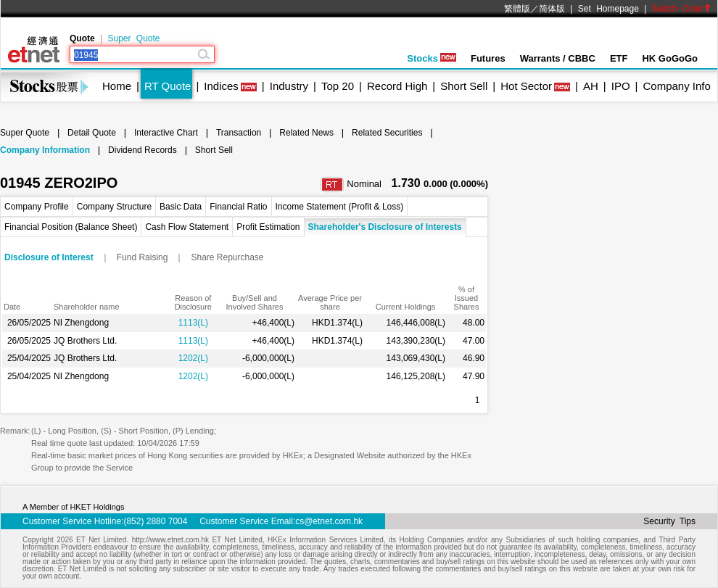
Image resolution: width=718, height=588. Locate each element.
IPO (621, 86)
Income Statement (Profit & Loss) (340, 207)
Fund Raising (143, 257)
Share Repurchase (227, 257)
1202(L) (193, 358)
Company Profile (37, 207)
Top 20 (338, 86)
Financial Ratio (238, 207)
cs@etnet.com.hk (329, 521)
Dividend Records (143, 150)
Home (117, 86)
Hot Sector (526, 86)
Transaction (239, 133)
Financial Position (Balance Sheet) (71, 227)
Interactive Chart (166, 133)
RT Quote (168, 86)
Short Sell (464, 86)
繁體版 (517, 9)
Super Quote (133, 38)
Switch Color (682, 9)
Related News (306, 133)
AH (591, 86)
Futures (488, 58)
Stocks (432, 58)
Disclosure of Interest (49, 257)
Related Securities (387, 133)
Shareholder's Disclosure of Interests (385, 227)
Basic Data (181, 207)
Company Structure (114, 207)
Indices (221, 86)
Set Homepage (608, 9)
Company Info (676, 86)
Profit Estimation (268, 227)
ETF (619, 58)
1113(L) (193, 323)
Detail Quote (92, 133)
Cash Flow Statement (187, 227)
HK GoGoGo (670, 58)
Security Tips (669, 521)
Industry (289, 86)
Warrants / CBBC (558, 58)
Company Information (45, 150)
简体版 (552, 9)
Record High (397, 86)
